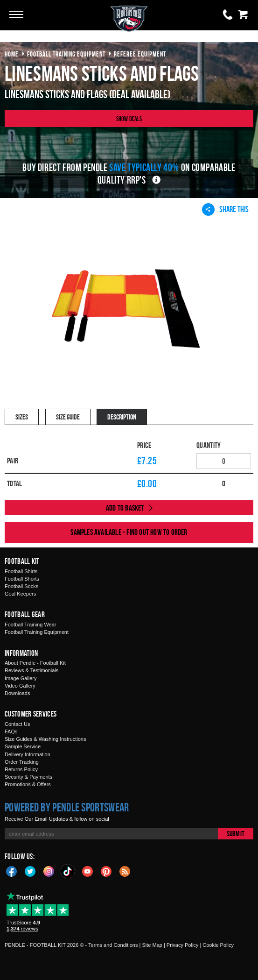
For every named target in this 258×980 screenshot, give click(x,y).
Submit (236, 834)
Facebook (12, 871)
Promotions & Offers (28, 784)
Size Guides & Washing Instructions (45, 739)
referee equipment (140, 54)
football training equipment (66, 54)
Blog (125, 871)
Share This (225, 209)
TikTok (68, 871)
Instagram (49, 871)
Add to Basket (125, 508)
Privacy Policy (182, 945)
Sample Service (23, 746)
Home (12, 54)
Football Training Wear (30, 625)
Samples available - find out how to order (129, 532)
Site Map (152, 945)
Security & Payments (28, 777)
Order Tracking (22, 762)
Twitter (30, 871)
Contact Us (17, 724)
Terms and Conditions (113, 945)
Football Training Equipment (37, 632)
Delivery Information (28, 754)
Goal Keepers (20, 594)
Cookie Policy (218, 945)
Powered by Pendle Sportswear (67, 807)
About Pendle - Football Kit (35, 663)
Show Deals (129, 118)
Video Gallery (20, 686)
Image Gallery (21, 678)
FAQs (11, 731)
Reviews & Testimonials (31, 670)
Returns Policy (21, 769)
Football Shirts (21, 571)
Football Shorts (22, 579)
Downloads (17, 693)
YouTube (88, 871)
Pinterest (106, 871)
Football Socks (21, 586)
